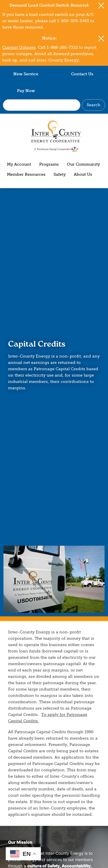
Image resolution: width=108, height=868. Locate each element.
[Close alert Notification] (101, 6)
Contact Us (82, 74)
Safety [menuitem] (60, 174)
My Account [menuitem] (19, 164)
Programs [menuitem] (49, 164)
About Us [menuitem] (83, 174)
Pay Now (26, 91)
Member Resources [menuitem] (26, 174)
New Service (26, 74)
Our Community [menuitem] (83, 164)
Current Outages (19, 47)
